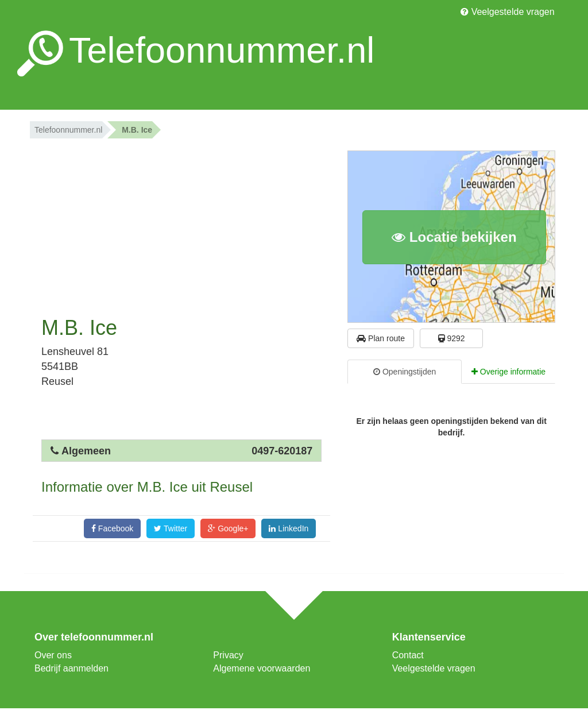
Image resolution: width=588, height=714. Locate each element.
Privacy (228, 655)
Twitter (171, 528)
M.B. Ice (137, 130)
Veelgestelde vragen (507, 12)
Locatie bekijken (454, 237)
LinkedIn (289, 528)
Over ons (53, 655)
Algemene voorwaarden (262, 668)
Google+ (228, 528)
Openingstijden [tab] (405, 372)
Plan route (381, 338)
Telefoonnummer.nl (68, 130)
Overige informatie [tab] (508, 372)
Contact (408, 655)
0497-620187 (282, 451)
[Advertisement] (181, 225)
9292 (452, 338)
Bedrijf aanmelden (71, 668)
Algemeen (86, 451)
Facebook (112, 528)
